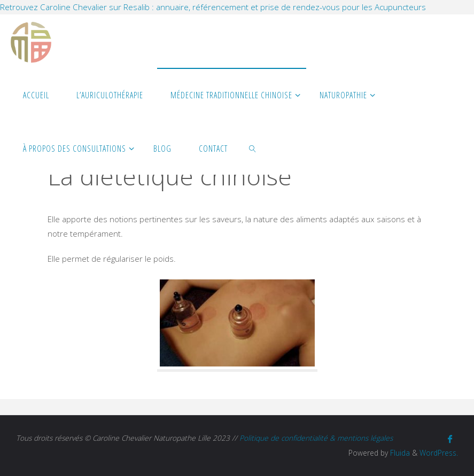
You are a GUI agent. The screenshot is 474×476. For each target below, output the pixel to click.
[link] (253, 148)
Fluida (399, 453)
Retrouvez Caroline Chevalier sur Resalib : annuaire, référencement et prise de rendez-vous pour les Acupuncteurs (213, 7)
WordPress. (439, 453)
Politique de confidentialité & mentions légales (316, 438)
